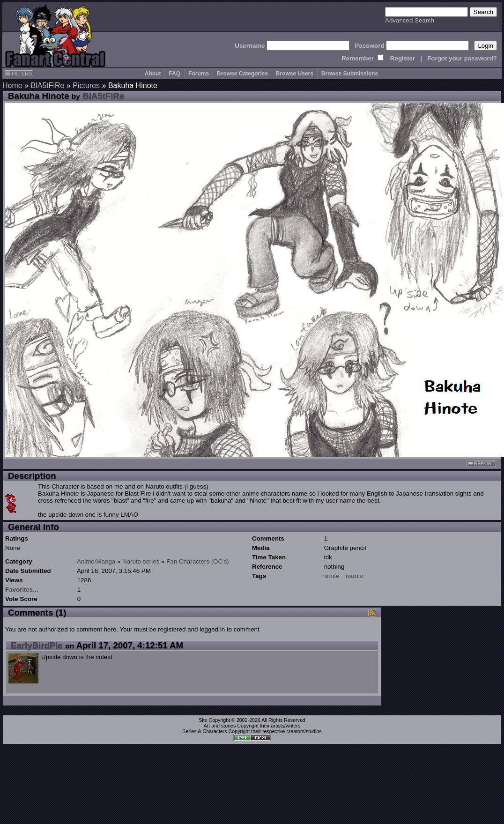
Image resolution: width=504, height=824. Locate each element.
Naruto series (141, 561)
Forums (199, 74)
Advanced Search (410, 20)
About (153, 74)
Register (403, 58)
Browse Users (295, 74)
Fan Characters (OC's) (198, 561)
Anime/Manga (96, 561)
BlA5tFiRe (47, 85)
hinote (331, 576)
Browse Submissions (350, 74)
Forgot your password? (462, 58)
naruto (355, 576)
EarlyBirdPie (37, 645)
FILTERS (19, 74)
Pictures (86, 85)
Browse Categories (242, 74)
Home (12, 85)
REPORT (481, 464)
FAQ (174, 74)
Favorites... (22, 590)
